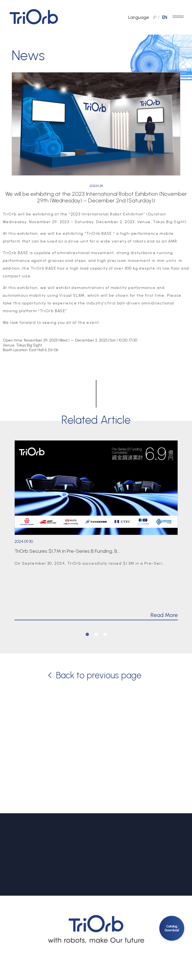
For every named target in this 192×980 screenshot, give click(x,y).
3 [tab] (105, 634)
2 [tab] (96, 634)
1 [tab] (87, 634)
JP (155, 17)
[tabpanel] (96, 530)
